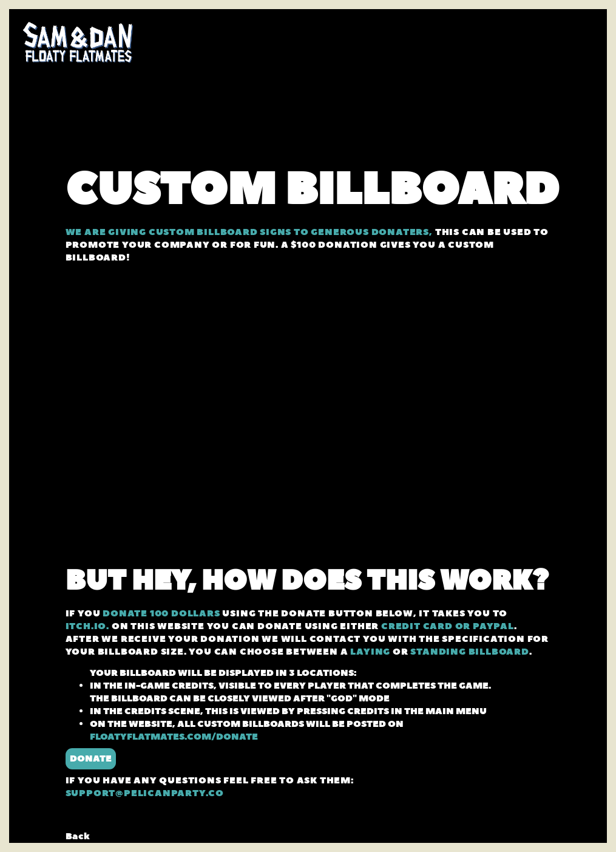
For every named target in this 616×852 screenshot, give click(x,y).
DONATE (91, 759)
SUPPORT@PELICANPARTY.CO (145, 793)
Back (78, 837)
